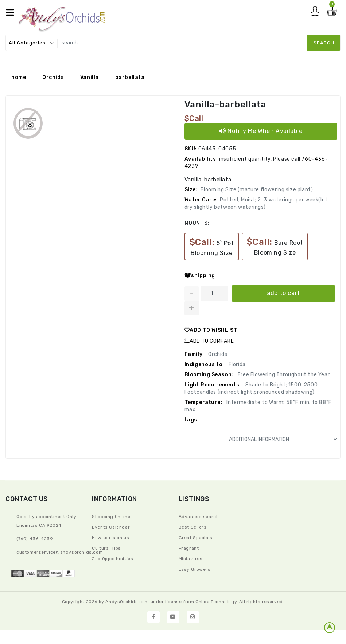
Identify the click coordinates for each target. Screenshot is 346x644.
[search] (197, 43)
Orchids (53, 77)
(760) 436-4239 (35, 539)
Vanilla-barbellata (225, 105)
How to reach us (110, 538)
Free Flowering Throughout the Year (283, 375)
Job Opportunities (112, 559)
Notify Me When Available (261, 131)
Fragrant (189, 548)
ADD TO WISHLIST (211, 330)
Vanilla (90, 77)
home (19, 77)
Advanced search (199, 517)
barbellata (130, 77)
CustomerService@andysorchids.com (60, 552)
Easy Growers (195, 569)
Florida (236, 364)
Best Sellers (193, 527)
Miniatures (191, 559)
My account (317, 13)
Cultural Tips (106, 548)
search (324, 43)
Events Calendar (111, 527)
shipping (200, 276)
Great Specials (196, 538)
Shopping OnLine (111, 517)
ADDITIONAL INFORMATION (283, 439)
